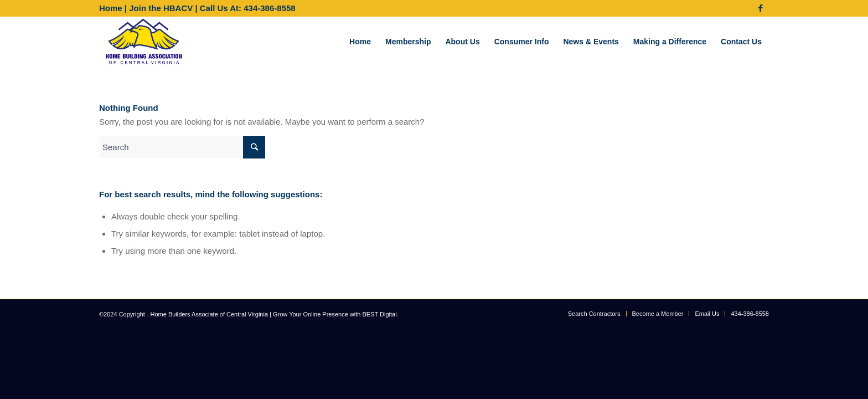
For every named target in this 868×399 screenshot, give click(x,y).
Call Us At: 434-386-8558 (248, 8)
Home (111, 8)
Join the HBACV (161, 8)
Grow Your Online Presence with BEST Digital (335, 314)
